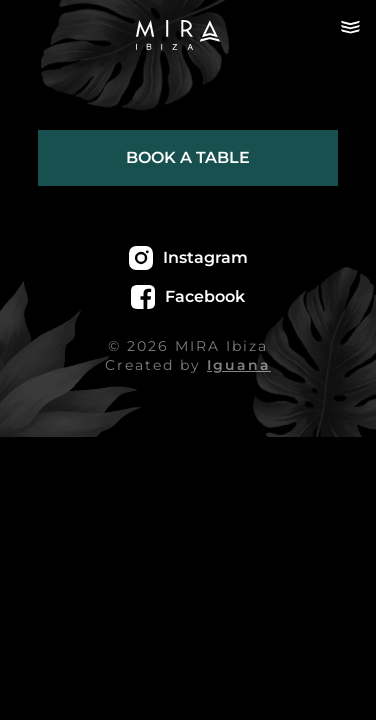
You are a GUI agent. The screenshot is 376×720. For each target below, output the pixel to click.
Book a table (188, 157)
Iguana (239, 365)
